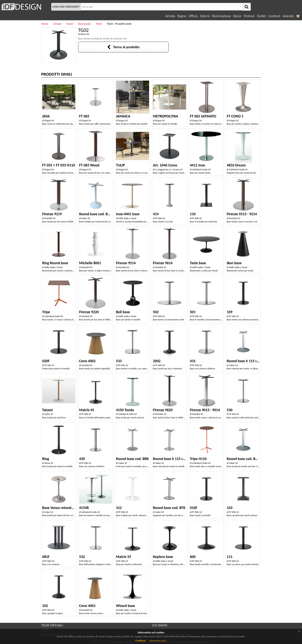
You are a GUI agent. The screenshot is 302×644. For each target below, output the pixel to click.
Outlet (261, 16)
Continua (140, 641)
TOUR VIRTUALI (52, 625)
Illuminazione (221, 16)
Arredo (170, 16)
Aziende (288, 16)
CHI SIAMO (160, 625)
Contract (274, 16)
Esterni (205, 16)
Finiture (249, 16)
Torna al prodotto (123, 47)
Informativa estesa (158, 641)
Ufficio (193, 16)
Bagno (182, 16)
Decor (237, 16)
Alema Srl (85, 34)
